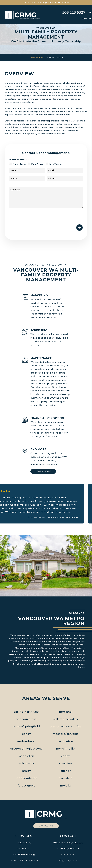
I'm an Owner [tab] (19, 164)
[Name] (27, 171)
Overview (37, 57)
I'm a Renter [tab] (38, 164)
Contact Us (46, 826)
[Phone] (27, 179)
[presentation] (64, 215)
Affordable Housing (24, 855)
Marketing (53, 57)
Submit (79, 228)
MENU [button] (86, 19)
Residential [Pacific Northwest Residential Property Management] (24, 849)
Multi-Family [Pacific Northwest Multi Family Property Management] (24, 843)
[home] (23, 15)
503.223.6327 (74, 12)
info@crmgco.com (68, 861)
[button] (88, 13)
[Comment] (46, 197)
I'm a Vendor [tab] (55, 164)
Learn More (43, 471)
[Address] (65, 179)
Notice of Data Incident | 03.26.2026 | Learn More (46, 3)
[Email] (65, 171)
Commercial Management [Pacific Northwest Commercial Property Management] (24, 861)
